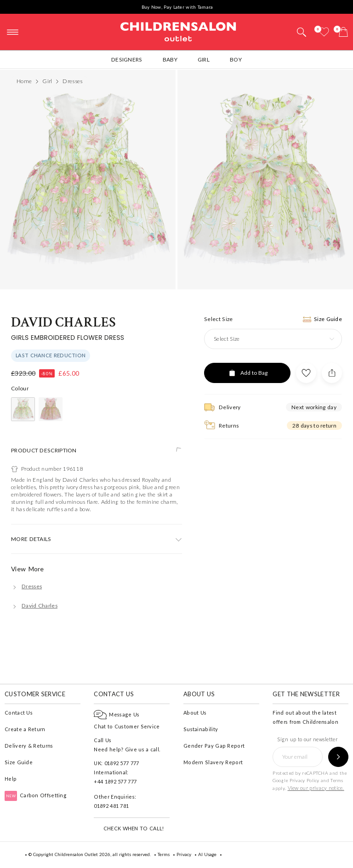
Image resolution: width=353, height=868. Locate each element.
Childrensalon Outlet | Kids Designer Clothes (178, 31)
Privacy (184, 854)
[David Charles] (34, 606)
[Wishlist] (324, 32)
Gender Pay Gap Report (214, 746)
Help (11, 779)
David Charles (63, 323)
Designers (127, 59)
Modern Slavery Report (213, 762)
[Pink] (51, 409)
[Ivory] (23, 409)
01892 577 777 (122, 763)
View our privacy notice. (316, 788)
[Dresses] (26, 586)
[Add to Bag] (247, 373)
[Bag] (343, 32)
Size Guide (19, 762)
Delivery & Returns (29, 746)
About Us (195, 713)
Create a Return (25, 729)
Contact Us (19, 713)
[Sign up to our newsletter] (338, 757)
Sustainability (201, 729)
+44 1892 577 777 (115, 781)
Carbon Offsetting (36, 795)
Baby (170, 59)
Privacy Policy (305, 780)
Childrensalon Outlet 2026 (83, 854)
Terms (337, 780)
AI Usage (207, 854)
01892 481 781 (111, 806)
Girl (204, 59)
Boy (236, 59)
